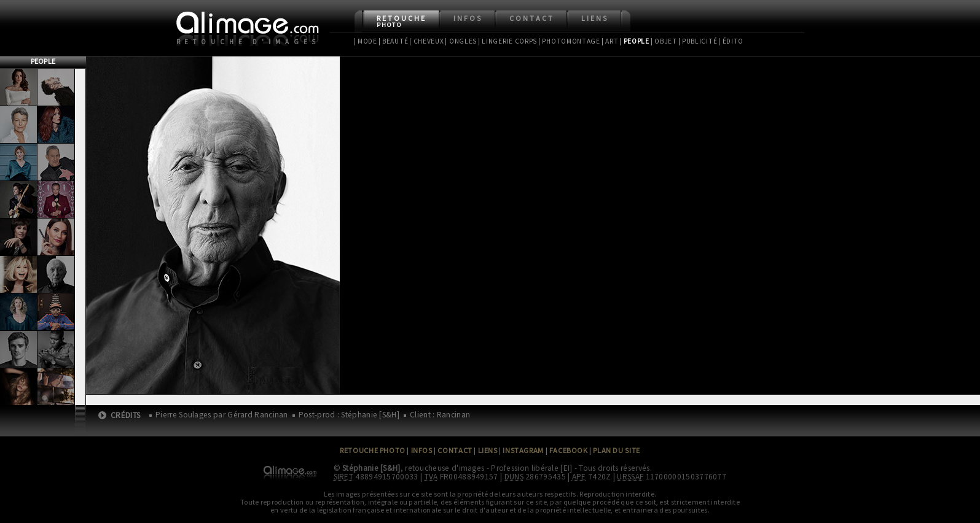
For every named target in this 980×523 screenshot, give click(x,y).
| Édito (731, 41)
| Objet (664, 41)
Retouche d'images (249, 42)
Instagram (523, 450)
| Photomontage (569, 41)
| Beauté (394, 41)
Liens (595, 18)
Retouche (402, 21)
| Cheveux (426, 41)
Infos (468, 18)
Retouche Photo (373, 450)
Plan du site (616, 450)
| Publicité (698, 41)
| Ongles (461, 41)
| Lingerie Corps (508, 41)
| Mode (366, 41)
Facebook (569, 450)
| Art (610, 41)
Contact (532, 18)
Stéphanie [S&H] (371, 468)
